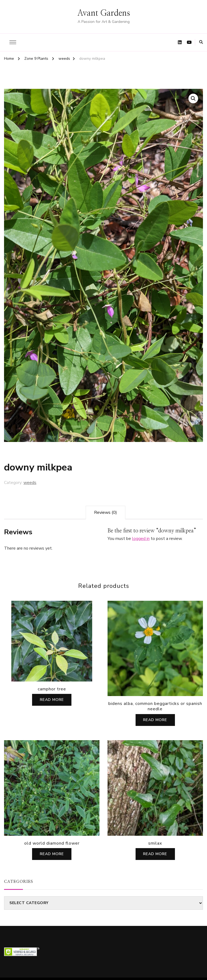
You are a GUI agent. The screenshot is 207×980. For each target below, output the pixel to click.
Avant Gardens (104, 13)
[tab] (106, 512)
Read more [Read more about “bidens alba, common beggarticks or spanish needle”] (155, 720)
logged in (141, 539)
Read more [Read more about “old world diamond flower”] (52, 854)
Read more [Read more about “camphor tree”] (52, 700)
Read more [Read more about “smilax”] (155, 854)
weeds (30, 483)
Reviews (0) (106, 512)
